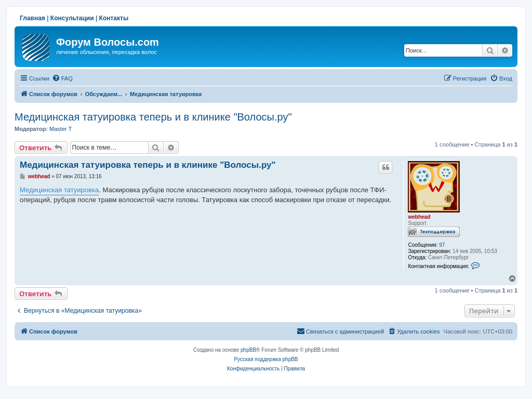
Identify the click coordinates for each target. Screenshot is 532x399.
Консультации (72, 18)
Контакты (114, 18)
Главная (32, 18)
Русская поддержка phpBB (266, 359)
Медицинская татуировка (59, 190)
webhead (419, 217)
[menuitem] (62, 78)
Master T (61, 129)
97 (442, 245)
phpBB (248, 350)
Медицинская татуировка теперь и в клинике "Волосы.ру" (153, 117)
